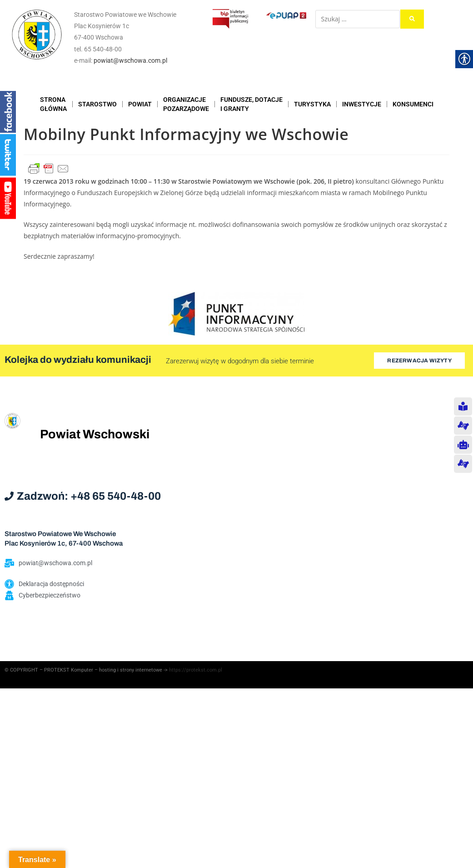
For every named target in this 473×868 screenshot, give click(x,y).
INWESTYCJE (362, 104)
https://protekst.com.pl (196, 670)
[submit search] (412, 19)
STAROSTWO (97, 104)
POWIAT (140, 104)
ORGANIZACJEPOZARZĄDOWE (186, 104)
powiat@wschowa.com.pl (130, 60)
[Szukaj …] (358, 19)
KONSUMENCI (413, 104)
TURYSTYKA (312, 104)
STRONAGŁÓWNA (53, 104)
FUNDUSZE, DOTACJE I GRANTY (251, 104)
